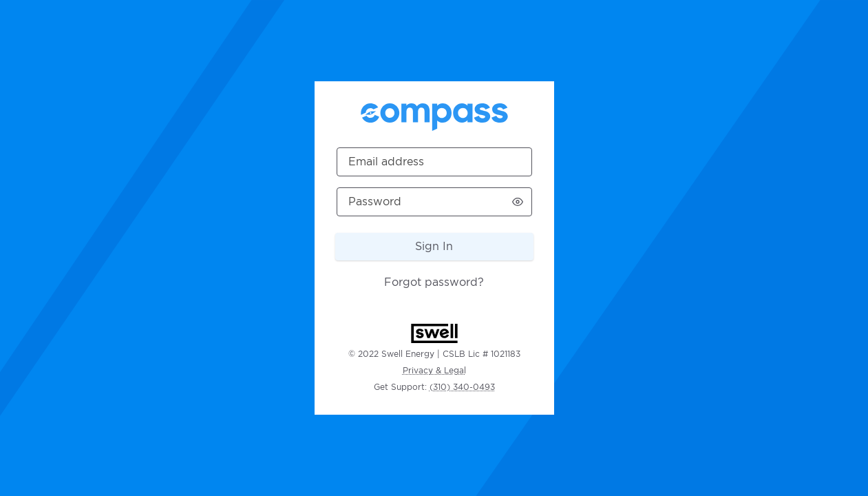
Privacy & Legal (434, 370)
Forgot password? (434, 282)
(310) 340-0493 (462, 387)
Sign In (434, 246)
